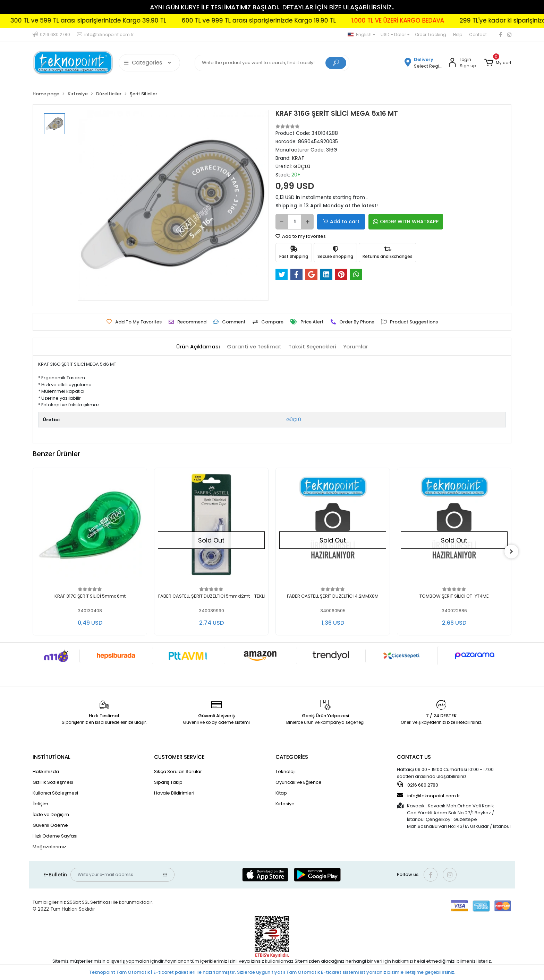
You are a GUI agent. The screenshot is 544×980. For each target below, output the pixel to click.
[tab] (198, 347)
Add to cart (340, 222)
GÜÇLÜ (294, 420)
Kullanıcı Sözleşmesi (55, 793)
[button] (498, 63)
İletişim (40, 804)
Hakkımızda (46, 771)
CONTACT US (414, 757)
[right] (511, 552)
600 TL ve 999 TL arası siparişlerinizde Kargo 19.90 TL (288, 20)
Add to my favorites (301, 236)
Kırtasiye (285, 804)
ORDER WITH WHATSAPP (404, 222)
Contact (478, 34)
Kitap (281, 793)
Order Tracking (431, 34)
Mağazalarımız (49, 847)
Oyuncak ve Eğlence (299, 782)
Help (458, 34)
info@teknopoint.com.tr (428, 796)
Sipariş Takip (168, 782)
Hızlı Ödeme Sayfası (55, 836)
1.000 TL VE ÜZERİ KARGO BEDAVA (427, 20)
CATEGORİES (292, 757)
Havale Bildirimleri (174, 793)
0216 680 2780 (418, 785)
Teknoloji (286, 771)
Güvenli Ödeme (50, 825)
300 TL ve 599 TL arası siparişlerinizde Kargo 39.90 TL (118, 20)
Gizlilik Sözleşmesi (53, 782)
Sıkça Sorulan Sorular (178, 771)
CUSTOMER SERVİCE (179, 757)
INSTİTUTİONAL (52, 757)
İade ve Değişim (51, 814)
